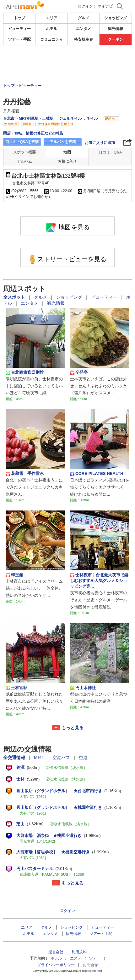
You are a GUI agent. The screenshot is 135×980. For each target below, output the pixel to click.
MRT (39, 758)
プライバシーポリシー (56, 965)
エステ (76, 958)
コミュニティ (51, 39)
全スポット (15, 297)
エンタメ (84, 29)
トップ (19, 18)
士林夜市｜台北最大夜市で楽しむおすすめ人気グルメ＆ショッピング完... (99, 581)
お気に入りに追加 (100, 143)
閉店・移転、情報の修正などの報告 (33, 133)
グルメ (84, 18)
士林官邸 (16, 688)
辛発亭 (79, 372)
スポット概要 (24, 152)
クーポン (116, 39)
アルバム (24, 161)
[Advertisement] (67, 64)
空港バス (62, 758)
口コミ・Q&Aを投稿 (22, 142)
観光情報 (116, 29)
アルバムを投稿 (63, 142)
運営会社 (56, 952)
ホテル (51, 29)
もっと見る (73, 728)
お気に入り (67, 161)
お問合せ (90, 965)
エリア (51, 18)
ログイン (85, 6)
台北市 (9, 118)
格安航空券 (84, 39)
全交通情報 (15, 758)
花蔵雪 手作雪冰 (25, 474)
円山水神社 (83, 688)
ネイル (92, 118)
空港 (83, 758)
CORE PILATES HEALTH (97, 474)
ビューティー (19, 29)
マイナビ (105, 6)
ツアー (95, 958)
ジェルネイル (70, 118)
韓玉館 (14, 575)
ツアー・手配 (19, 39)
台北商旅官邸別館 (25, 372)
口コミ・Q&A (110, 152)
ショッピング (116, 18)
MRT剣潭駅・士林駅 (36, 118)
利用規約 (79, 952)
